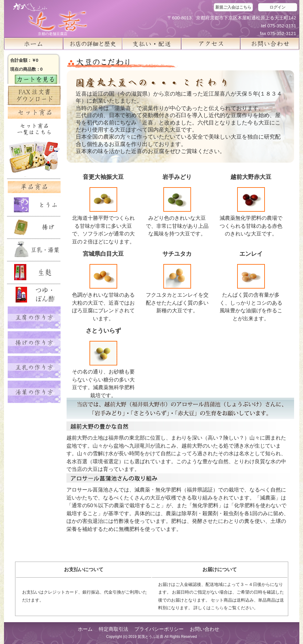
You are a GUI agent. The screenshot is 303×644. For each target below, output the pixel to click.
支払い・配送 (152, 44)
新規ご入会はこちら (233, 7)
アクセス (211, 44)
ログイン (277, 7)
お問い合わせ (205, 629)
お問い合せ (270, 44)
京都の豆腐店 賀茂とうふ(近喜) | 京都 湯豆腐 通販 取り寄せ (50, 17)
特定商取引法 (114, 629)
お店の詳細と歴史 (93, 44)
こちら (217, 608)
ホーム (34, 44)
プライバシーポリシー (159, 629)
